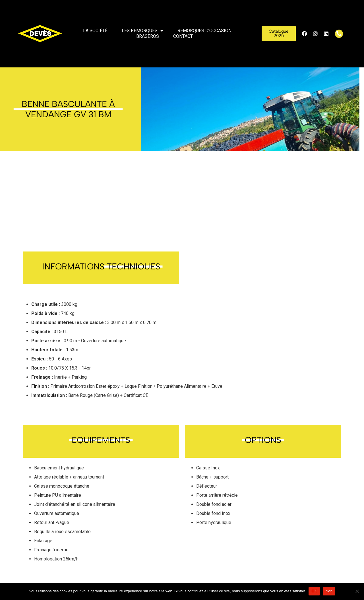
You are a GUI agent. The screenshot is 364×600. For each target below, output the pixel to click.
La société (95, 31)
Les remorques (142, 31)
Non (329, 591)
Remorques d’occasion (204, 31)
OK (314, 591)
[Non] (357, 591)
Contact (183, 36)
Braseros (148, 36)
